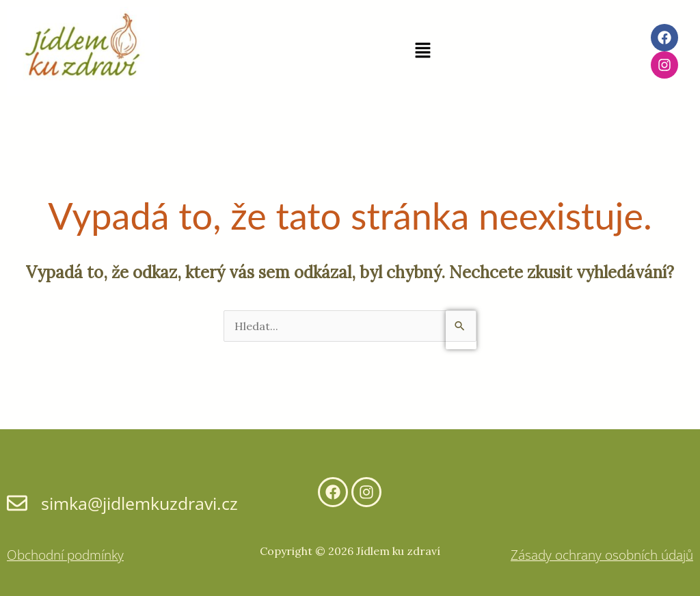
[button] (422, 51)
